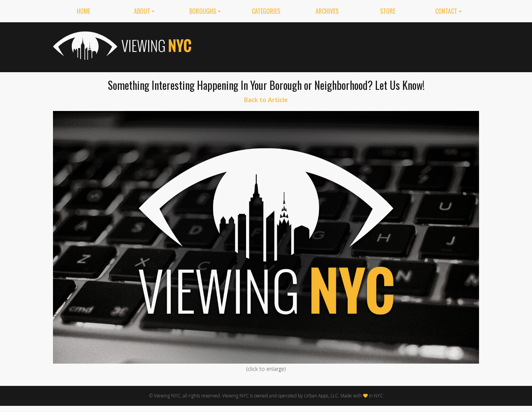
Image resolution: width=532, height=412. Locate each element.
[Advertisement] (339, 46)
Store (388, 11)
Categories (266, 11)
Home (83, 11)
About (142, 11)
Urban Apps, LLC (321, 396)
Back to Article (266, 100)
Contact (446, 11)
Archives (327, 11)
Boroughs (203, 11)
